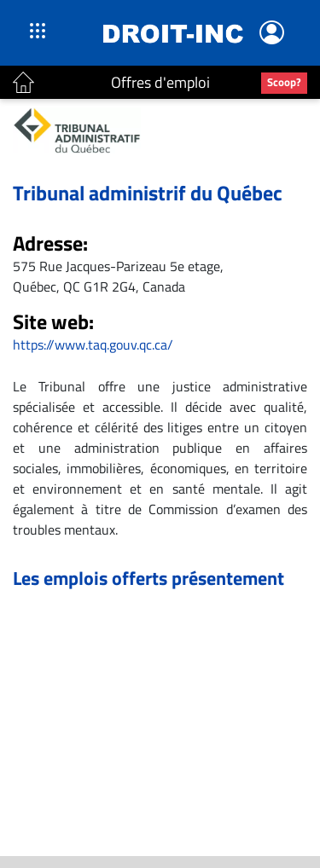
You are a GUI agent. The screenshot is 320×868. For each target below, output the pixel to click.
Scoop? (284, 82)
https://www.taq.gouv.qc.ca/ (93, 344)
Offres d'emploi (160, 82)
